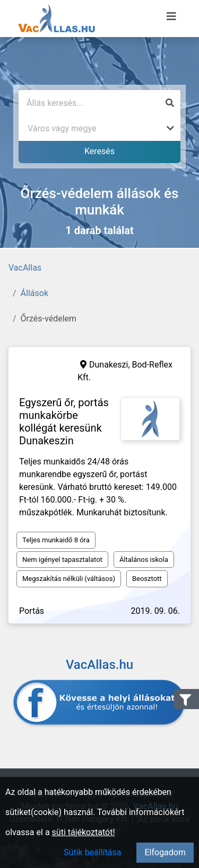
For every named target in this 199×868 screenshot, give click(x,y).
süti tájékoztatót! (84, 832)
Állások (34, 293)
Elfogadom (165, 852)
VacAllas (25, 268)
